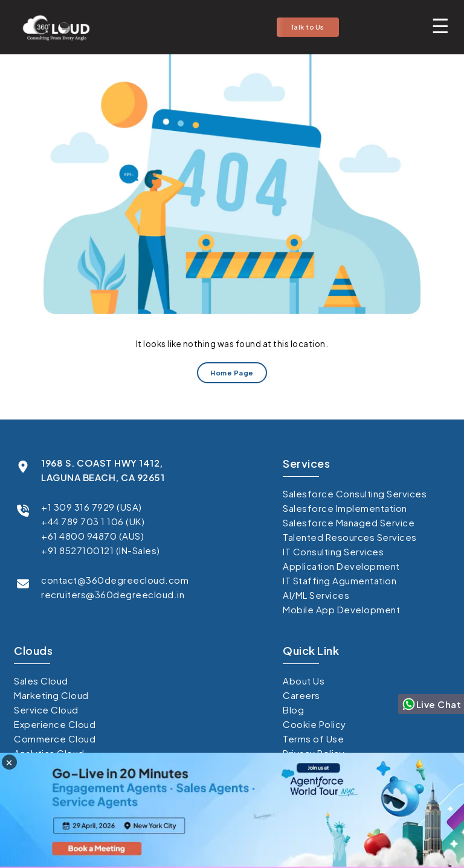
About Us (304, 681)
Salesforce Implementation (345, 508)
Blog (293, 710)
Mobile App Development (341, 609)
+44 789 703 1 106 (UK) (93, 521)
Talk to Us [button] (308, 27)
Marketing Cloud (51, 695)
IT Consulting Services (333, 551)
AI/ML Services (316, 595)
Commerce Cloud (55, 739)
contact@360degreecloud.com (115, 580)
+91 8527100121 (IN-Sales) (101, 550)
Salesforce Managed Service (349, 522)
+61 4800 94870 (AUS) (92, 536)
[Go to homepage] (53, 27)
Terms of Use (313, 739)
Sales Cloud (41, 681)
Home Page (232, 373)
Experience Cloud (55, 724)
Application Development (341, 566)
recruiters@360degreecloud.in (113, 594)
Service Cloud (46, 710)
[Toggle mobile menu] (441, 25)
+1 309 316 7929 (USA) (92, 507)
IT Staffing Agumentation (340, 580)
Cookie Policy (314, 724)
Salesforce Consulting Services (355, 493)
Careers (301, 695)
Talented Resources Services (350, 537)
